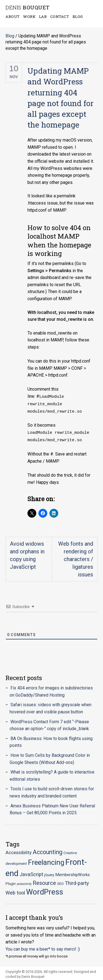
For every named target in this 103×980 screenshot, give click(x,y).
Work (29, 16)
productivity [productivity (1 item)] (24, 882)
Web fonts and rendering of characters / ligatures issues (76, 557)
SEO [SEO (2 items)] (60, 882)
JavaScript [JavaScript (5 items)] (31, 872)
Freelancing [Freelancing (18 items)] (46, 860)
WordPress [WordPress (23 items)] (45, 890)
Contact (60, 16)
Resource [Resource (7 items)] (44, 881)
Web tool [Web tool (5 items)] (15, 891)
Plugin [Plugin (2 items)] (11, 882)
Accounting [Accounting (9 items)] (48, 850)
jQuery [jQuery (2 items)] (49, 873)
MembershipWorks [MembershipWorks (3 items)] (73, 873)
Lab (43, 16)
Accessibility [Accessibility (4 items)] (19, 851)
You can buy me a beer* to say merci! (41, 947)
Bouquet (28, 8)
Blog (78, 16)
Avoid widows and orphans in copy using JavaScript (27, 553)
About (13, 16)
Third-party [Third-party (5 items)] (77, 881)
